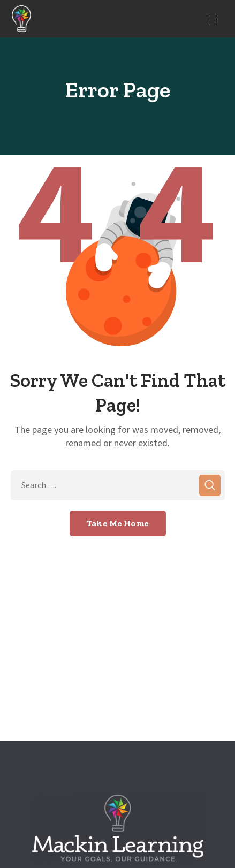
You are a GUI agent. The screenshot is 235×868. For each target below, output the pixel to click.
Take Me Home (117, 523)
